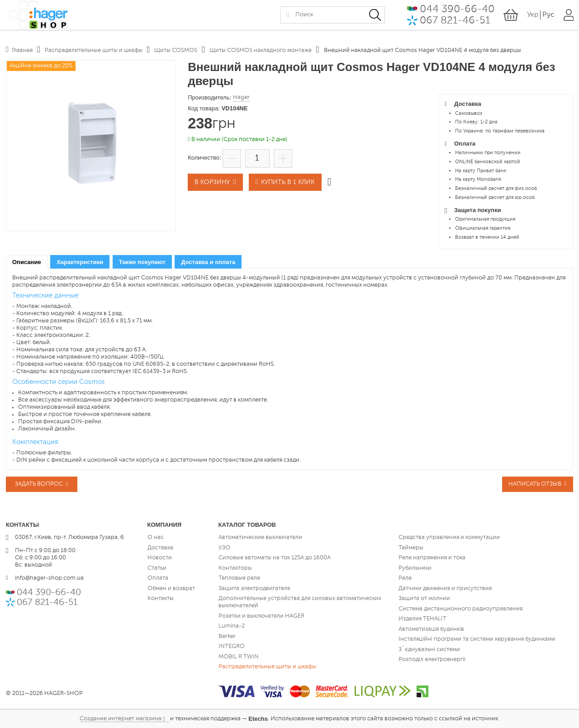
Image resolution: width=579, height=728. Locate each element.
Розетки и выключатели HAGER (261, 616)
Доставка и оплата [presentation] (208, 262)
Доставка (160, 547)
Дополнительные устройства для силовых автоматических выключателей (300, 602)
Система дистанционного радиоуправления (460, 608)
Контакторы (235, 568)
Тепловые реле (239, 578)
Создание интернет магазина (121, 718)
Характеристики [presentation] (80, 262)
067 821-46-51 (455, 23)
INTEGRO (232, 646)
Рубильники (415, 568)
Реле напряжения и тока (432, 558)
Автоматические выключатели (260, 537)
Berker (227, 636)
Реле (405, 578)
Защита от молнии (424, 598)
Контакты (161, 598)
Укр (532, 17)
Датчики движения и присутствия (445, 588)
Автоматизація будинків (431, 629)
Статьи (157, 568)
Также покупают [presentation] (142, 262)
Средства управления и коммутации (449, 537)
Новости (160, 558)
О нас (156, 537)
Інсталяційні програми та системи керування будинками (477, 639)
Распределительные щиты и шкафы (267, 667)
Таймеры (411, 547)
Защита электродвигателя (254, 588)
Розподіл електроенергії (432, 659)
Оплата (158, 578)
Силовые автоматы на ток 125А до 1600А (275, 558)
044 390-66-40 (457, 12)
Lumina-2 (232, 626)
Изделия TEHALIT (422, 619)
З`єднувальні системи (429, 649)
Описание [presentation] (27, 262)
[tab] (27, 262)
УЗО (224, 547)
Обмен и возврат (171, 588)
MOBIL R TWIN (239, 656)
